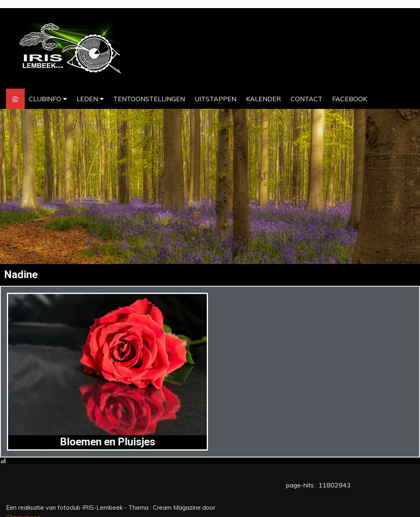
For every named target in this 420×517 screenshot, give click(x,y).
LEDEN (87, 99)
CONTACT (307, 99)
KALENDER (263, 99)
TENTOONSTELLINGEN (149, 99)
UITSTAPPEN (215, 99)
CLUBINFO (45, 99)
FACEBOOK (350, 99)
